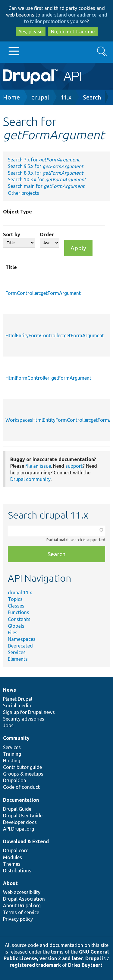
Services (17, 652)
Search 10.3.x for (47, 179)
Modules (13, 857)
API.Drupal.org (19, 829)
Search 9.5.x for (46, 166)
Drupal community (30, 479)
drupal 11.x (20, 593)
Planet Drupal (18, 699)
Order (47, 234)
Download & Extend (26, 841)
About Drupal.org (22, 905)
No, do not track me (73, 32)
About (10, 883)
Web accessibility (22, 892)
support (74, 466)
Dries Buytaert (85, 965)
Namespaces (22, 639)
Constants (19, 619)
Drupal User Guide (23, 816)
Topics (15, 599)
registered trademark (35, 965)
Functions (19, 612)
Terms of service (21, 912)
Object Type (17, 212)
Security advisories (24, 719)
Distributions (17, 871)
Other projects (24, 193)
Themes (12, 864)
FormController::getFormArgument (43, 293)
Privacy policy (18, 919)
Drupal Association (24, 899)
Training (12, 754)
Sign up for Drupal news (29, 712)
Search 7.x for (44, 160)
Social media (17, 706)
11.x (66, 97)
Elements (18, 659)
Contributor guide (22, 767)
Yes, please (31, 32)
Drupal (93, 958)
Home (11, 97)
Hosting (12, 761)
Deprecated (20, 646)
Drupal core (16, 850)
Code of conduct (21, 787)
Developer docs (20, 822)
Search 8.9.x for (46, 173)
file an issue (38, 466)
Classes (16, 606)
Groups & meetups (23, 774)
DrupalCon (15, 780)
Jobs (8, 725)
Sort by (12, 234)
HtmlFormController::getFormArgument (48, 378)
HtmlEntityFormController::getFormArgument (55, 335)
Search (92, 97)
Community (16, 738)
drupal (40, 97)
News (9, 690)
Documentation (21, 800)
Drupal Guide (17, 809)
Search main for (46, 186)
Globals (16, 626)
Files (13, 632)
